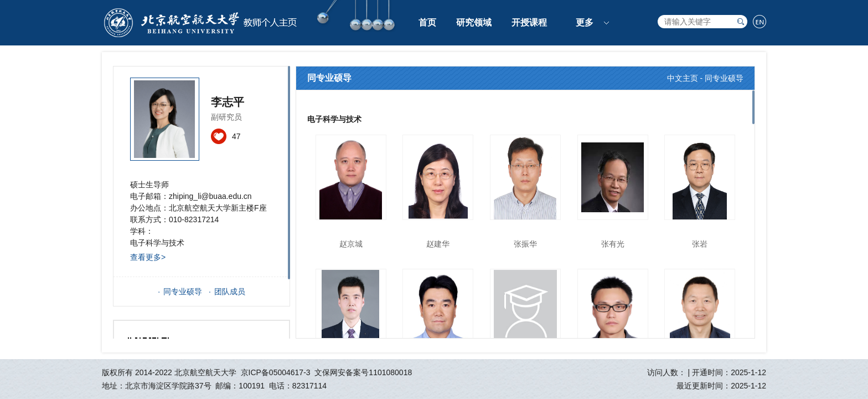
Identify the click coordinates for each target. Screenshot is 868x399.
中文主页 (683, 78)
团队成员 (230, 291)
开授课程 (529, 22)
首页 (427, 22)
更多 (585, 22)
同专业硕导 (183, 291)
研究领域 (474, 22)
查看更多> (148, 257)
